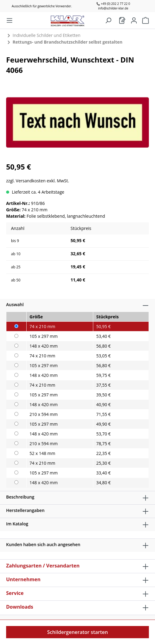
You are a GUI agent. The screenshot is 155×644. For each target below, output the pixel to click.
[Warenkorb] (122, 20)
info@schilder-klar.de (113, 8)
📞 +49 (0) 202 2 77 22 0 (113, 4)
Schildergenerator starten (77, 632)
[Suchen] (108, 20)
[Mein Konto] (134, 20)
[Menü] (9, 20)
